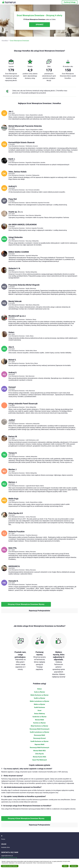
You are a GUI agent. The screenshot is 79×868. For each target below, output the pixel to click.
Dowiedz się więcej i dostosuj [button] (10, 866)
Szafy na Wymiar (39, 692)
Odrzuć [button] (65, 866)
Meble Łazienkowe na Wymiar (39, 701)
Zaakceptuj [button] (74, 866)
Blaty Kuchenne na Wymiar (39, 726)
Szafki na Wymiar (39, 698)
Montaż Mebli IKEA (39, 751)
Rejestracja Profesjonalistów (39, 611)
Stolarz (40, 689)
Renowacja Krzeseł (39, 738)
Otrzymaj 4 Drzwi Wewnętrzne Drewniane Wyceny (26, 604)
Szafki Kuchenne (39, 707)
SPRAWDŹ (40, 25)
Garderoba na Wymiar (39, 717)
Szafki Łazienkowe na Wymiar (39, 732)
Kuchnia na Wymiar (40, 723)
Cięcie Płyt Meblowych (40, 760)
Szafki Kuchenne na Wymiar (39, 741)
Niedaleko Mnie (6, 847)
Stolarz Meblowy (40, 714)
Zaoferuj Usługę (70, 2)
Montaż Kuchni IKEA (39, 757)
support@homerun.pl (7, 856)
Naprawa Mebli (39, 744)
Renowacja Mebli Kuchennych (39, 748)
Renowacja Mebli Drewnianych (39, 729)
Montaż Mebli (39, 720)
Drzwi (39, 710)
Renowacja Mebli (39, 735)
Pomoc (3, 839)
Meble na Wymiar (39, 704)
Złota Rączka (39, 754)
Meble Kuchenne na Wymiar (39, 695)
